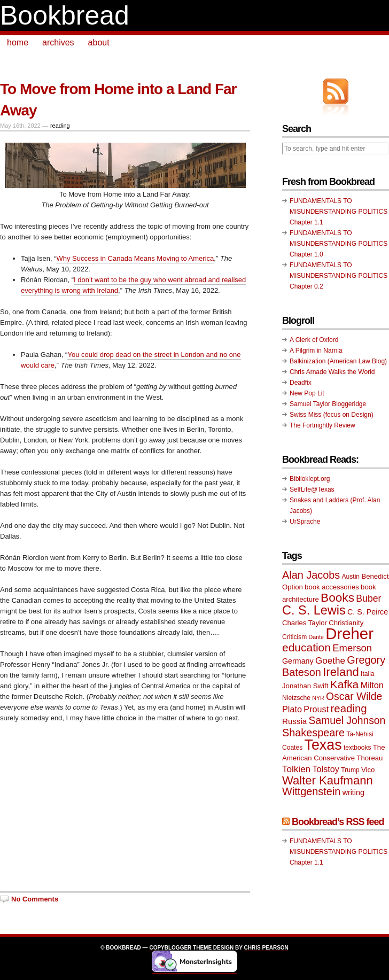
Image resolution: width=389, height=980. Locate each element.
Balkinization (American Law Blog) (338, 361)
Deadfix (301, 383)
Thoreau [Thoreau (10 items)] (369, 758)
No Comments (35, 899)
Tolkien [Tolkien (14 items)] (296, 769)
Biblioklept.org (310, 479)
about (99, 42)
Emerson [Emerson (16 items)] (352, 648)
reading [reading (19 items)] (349, 709)
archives (58, 42)
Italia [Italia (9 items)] (367, 674)
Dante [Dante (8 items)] (316, 637)
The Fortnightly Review (322, 425)
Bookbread (65, 15)
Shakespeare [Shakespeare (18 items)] (313, 733)
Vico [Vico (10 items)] (368, 770)
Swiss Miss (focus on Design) (332, 415)
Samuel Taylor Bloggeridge (328, 404)
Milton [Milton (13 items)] (372, 685)
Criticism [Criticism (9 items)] (294, 637)
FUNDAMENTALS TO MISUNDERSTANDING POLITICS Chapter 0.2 (339, 276)
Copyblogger (170, 948)
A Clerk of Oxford (314, 340)
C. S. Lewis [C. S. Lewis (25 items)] (314, 610)
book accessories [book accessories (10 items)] (332, 587)
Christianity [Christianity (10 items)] (346, 623)
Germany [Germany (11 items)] (298, 661)
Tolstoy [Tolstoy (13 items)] (325, 769)
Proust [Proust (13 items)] (316, 709)
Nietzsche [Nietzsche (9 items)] (296, 698)
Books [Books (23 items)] (337, 598)
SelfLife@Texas (312, 489)
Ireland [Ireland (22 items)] (341, 672)
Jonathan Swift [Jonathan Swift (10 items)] (305, 686)
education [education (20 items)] (306, 647)
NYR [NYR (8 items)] (318, 698)
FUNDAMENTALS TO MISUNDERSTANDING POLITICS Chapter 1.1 (339, 212)
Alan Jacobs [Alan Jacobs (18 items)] (311, 575)
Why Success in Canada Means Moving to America (135, 258)
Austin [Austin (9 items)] (351, 577)
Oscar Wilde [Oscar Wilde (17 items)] (354, 697)
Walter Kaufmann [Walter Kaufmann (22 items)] (328, 780)
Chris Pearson (266, 948)
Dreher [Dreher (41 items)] (349, 633)
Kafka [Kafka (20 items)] (345, 684)
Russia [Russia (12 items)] (294, 721)
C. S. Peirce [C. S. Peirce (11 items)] (368, 612)
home (18, 42)
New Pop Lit (307, 393)
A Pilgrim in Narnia (316, 351)
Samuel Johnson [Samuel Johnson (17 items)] (347, 721)
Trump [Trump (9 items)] (350, 770)
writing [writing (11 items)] (353, 792)
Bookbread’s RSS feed (338, 822)
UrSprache (305, 522)
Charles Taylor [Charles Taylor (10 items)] (305, 623)
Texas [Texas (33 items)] (323, 745)
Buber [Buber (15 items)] (368, 598)
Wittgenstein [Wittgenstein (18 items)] (311, 791)
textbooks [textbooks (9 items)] (357, 748)
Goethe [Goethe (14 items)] (330, 661)
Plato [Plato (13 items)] (292, 709)
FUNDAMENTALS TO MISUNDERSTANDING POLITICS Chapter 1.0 (339, 244)
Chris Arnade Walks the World (332, 372)
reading (60, 126)
